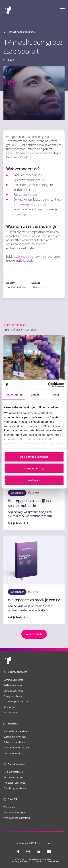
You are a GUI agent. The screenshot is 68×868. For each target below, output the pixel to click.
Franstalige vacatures (15, 788)
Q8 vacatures (10, 707)
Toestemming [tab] (13, 395)
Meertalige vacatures (14, 753)
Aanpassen (34, 468)
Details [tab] (35, 395)
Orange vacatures (13, 696)
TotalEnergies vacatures (16, 702)
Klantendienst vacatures (16, 731)
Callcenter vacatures (14, 742)
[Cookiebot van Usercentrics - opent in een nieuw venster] (48, 385)
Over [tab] (56, 395)
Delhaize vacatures (13, 691)
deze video (20, 257)
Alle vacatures (11, 712)
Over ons (19, 859)
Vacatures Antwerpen (15, 812)
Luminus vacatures (13, 680)
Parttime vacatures (13, 777)
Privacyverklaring (20, 861)
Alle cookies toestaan (34, 456)
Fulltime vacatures (13, 772)
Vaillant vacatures (13, 685)
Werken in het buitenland (17, 818)
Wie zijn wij (9, 807)
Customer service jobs (15, 737)
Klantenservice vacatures (16, 748)
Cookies (39, 861)
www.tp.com (27, 204)
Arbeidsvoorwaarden (40, 859)
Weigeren (34, 480)
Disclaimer (53, 861)
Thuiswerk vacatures (14, 783)
